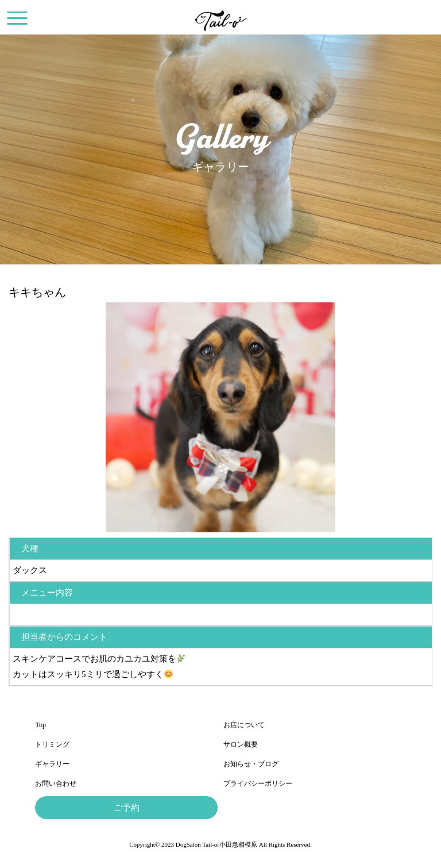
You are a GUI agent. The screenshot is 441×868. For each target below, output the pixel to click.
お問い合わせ (56, 783)
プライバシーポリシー (258, 783)
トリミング (52, 744)
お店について (244, 725)
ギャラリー (52, 764)
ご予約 (127, 808)
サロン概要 (241, 744)
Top (40, 725)
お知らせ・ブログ (251, 764)
